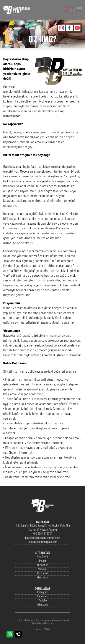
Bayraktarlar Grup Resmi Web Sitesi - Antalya (17, 10)
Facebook (42, 601)
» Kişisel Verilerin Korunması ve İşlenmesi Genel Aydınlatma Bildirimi (42, 622)
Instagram (43, 597)
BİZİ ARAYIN (18, 634)
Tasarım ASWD (42, 630)
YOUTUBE (77, 28)
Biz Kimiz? (43, 578)
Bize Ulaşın (42, 583)
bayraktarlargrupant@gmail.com (43, 543)
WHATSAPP (10, 634)
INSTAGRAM (62, 28)
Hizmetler (42, 570)
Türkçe (66, 10)
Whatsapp (42, 610)
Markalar (43, 574)
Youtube (43, 606)
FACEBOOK (69, 28)
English (73, 10)
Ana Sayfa (42, 562)
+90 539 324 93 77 (43, 539)
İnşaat (43, 566)
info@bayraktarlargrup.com (42, 547)
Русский (79, 10)
